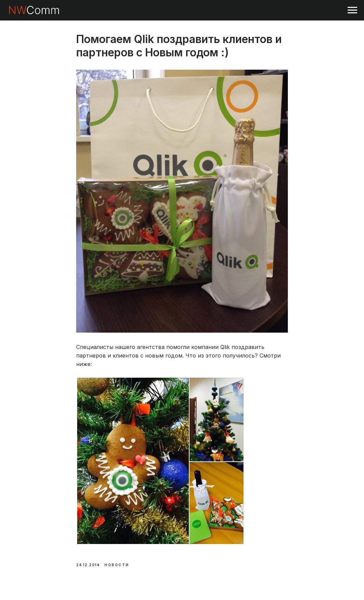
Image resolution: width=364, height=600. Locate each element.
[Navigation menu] (352, 10)
